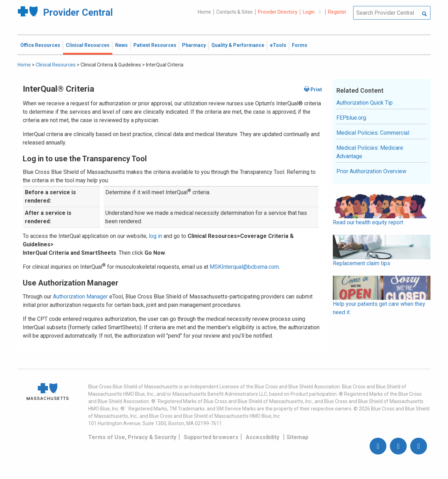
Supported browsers (211, 437)
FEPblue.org (351, 118)
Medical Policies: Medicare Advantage (370, 152)
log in (155, 236)
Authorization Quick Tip (365, 103)
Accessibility (262, 437)
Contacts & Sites (234, 12)
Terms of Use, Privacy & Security (132, 437)
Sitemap (297, 437)
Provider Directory (278, 12)
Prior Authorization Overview (371, 171)
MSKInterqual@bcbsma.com (244, 267)
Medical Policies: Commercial (373, 133)
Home (204, 12)
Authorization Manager (80, 297)
